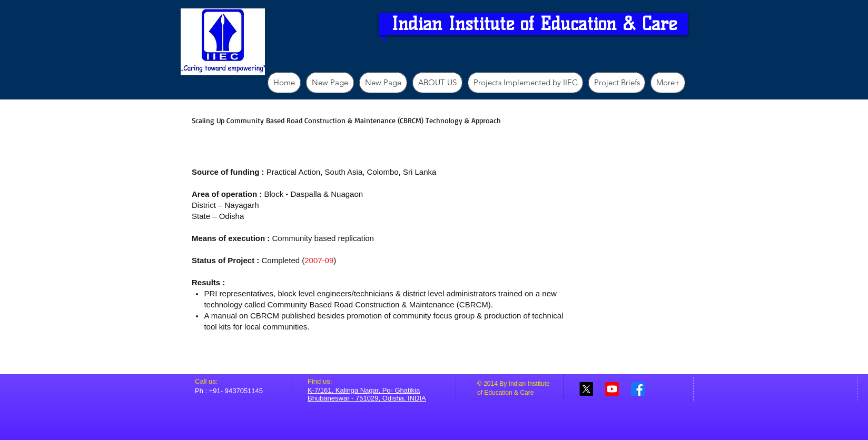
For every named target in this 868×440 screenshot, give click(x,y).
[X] (586, 389)
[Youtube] (612, 389)
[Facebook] (638, 389)
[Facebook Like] (668, 387)
